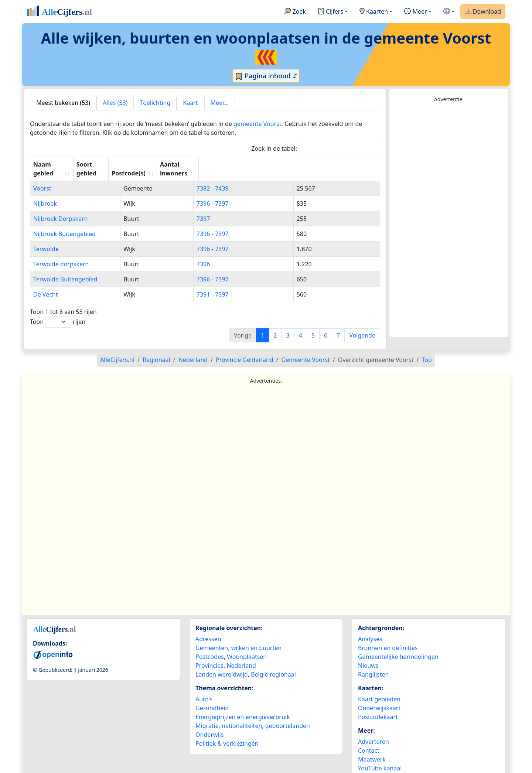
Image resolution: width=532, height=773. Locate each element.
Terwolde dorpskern (61, 255)
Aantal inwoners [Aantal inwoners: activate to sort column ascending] (330, 164)
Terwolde (46, 240)
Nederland (241, 657)
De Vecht (46, 285)
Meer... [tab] (220, 103)
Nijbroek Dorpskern (61, 210)
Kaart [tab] (190, 103)
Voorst (42, 179)
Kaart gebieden (379, 690)
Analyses (370, 630)
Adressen (208, 630)
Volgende (362, 326)
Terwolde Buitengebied (65, 270)
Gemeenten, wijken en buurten (238, 639)
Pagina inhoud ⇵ (266, 76)
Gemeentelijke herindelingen (398, 648)
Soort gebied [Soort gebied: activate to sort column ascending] (200, 164)
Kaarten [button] (374, 12)
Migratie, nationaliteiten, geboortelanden (253, 717)
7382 (253, 179)
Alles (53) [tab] (115, 103)
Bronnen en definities (388, 639)
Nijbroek (45, 195)
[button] (449, 12)
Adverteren (374, 733)
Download (483, 12)
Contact (369, 742)
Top (427, 351)
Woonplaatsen (247, 648)
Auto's (204, 690)
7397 (271, 195)
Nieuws (368, 657)
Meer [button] (415, 12)
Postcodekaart (378, 708)
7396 (253, 195)
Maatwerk (372, 750)
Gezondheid (212, 699)
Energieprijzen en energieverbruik (243, 708)
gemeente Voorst (257, 124)
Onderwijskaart (379, 699)
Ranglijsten (373, 666)
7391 (253, 285)
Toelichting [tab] (155, 103)
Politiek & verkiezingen (227, 735)
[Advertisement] (449, 220)
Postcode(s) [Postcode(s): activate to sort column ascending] (263, 164)
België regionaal (273, 666)
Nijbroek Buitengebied (64, 225)
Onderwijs (209, 726)
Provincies (209, 657)
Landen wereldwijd (222, 666)
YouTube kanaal (380, 759)
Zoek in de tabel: (316, 149)
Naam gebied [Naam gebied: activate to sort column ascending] (53, 164)
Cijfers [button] (330, 12)
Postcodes (210, 648)
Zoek (295, 12)
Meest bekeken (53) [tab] (63, 103)
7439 (271, 179)
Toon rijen (58, 313)
